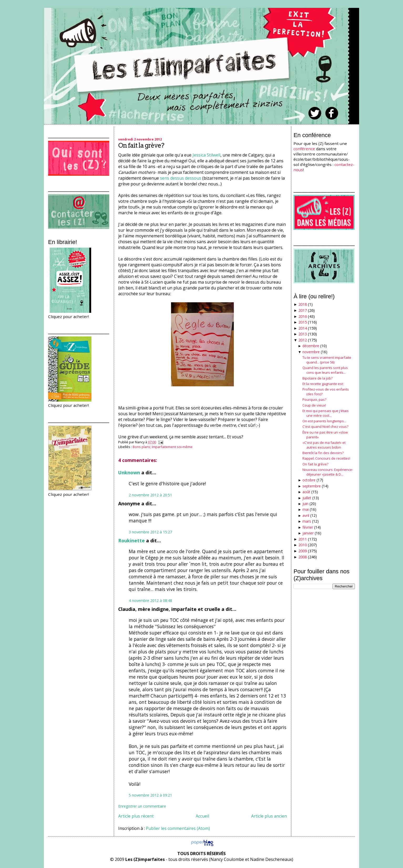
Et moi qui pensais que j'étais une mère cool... (325, 413)
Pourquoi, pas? (314, 399)
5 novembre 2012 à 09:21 (150, 795)
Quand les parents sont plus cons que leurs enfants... (325, 370)
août (306, 492)
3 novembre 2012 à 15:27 (150, 532)
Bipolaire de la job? (317, 378)
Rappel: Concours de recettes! (326, 458)
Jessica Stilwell (206, 155)
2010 (303, 545)
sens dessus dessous (181, 178)
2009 (303, 551)
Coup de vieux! (314, 405)
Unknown (129, 472)
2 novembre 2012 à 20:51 (150, 495)
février (308, 527)
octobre (309, 480)
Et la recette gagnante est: (323, 384)
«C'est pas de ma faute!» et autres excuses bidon (324, 445)
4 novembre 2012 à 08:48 (150, 601)
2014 (303, 328)
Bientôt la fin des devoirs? (323, 453)
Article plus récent (136, 816)
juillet (307, 498)
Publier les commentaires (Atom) (178, 828)
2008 (303, 557)
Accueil (202, 816)
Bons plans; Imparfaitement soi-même (163, 447)
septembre (312, 486)
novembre (311, 352)
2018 (303, 304)
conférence (304, 149)
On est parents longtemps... (324, 421)
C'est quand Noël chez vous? (325, 427)
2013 (303, 334)
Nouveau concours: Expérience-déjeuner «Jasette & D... (328, 472)
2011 (303, 539)
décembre (311, 346)
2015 (303, 322)
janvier (308, 533)
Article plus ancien (269, 816)
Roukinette (131, 540)
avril (306, 515)
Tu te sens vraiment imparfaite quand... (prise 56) (327, 360)
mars (307, 521)
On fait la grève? (141, 145)
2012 (303, 340)
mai (306, 509)
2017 (303, 310)
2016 (303, 316)
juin (305, 504)
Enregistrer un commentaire (142, 806)
